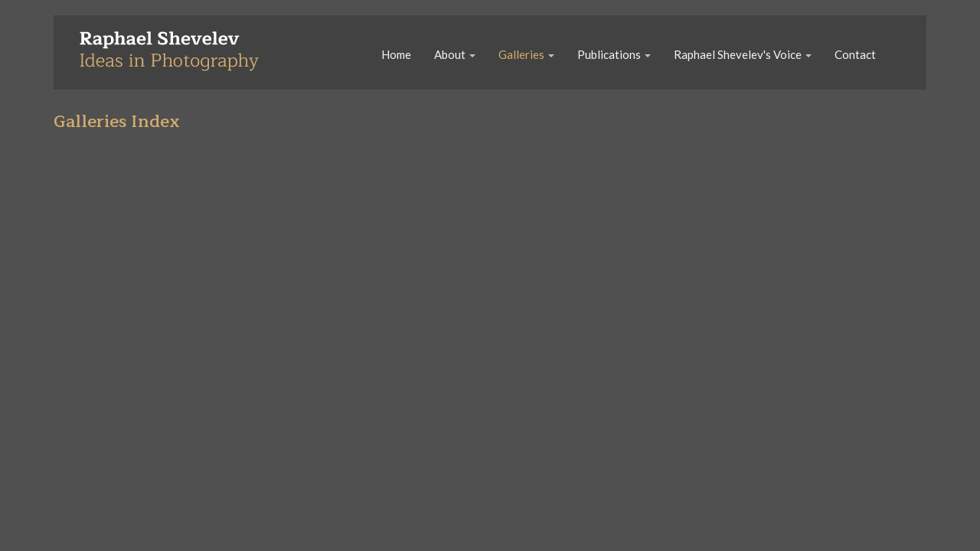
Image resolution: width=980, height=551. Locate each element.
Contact (855, 54)
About (455, 54)
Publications (614, 54)
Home (396, 54)
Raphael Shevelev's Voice (743, 54)
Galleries (526, 54)
